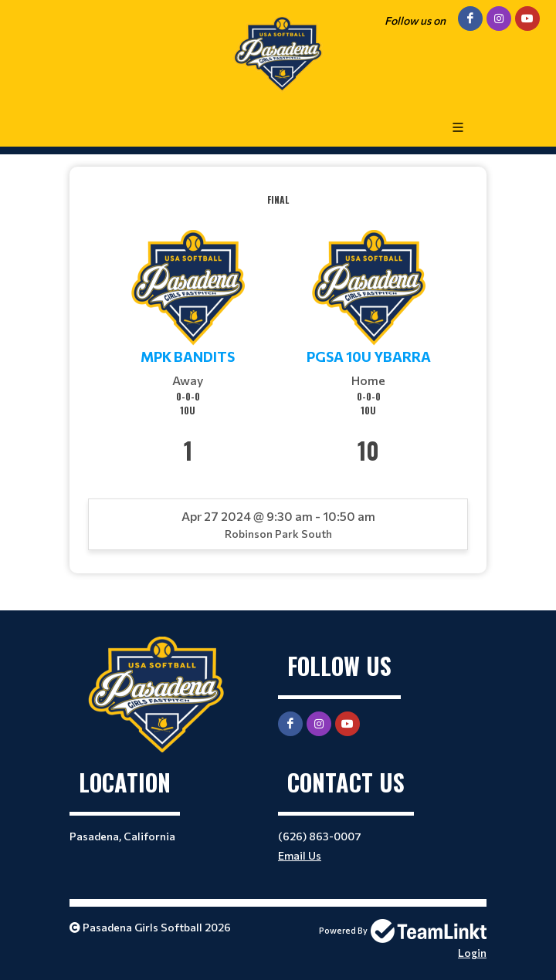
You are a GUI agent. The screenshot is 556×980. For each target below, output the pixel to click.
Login (472, 953)
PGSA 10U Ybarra (369, 357)
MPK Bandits (188, 357)
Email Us (300, 855)
